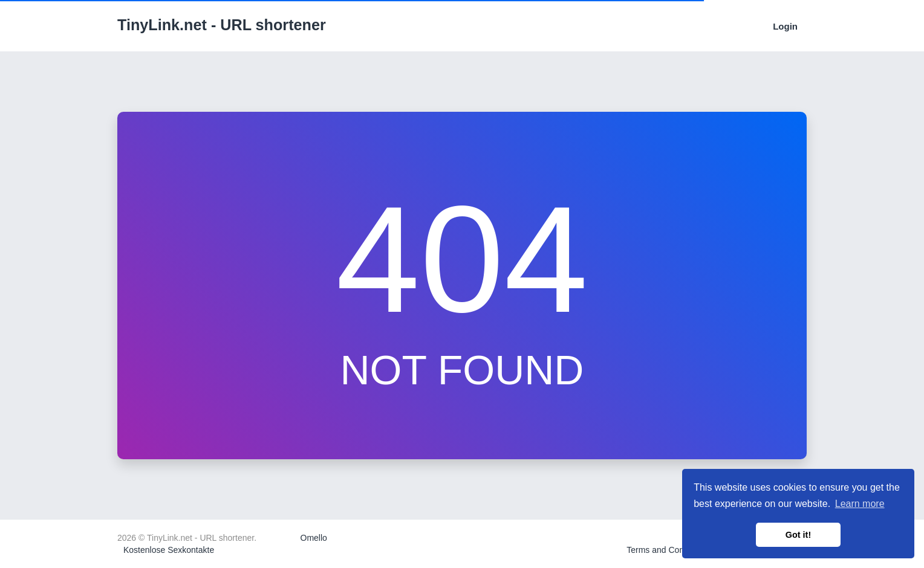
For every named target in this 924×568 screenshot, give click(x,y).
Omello (314, 538)
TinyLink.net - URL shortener (222, 25)
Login (785, 26)
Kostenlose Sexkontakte (169, 550)
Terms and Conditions (667, 550)
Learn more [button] (860, 504)
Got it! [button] (798, 535)
